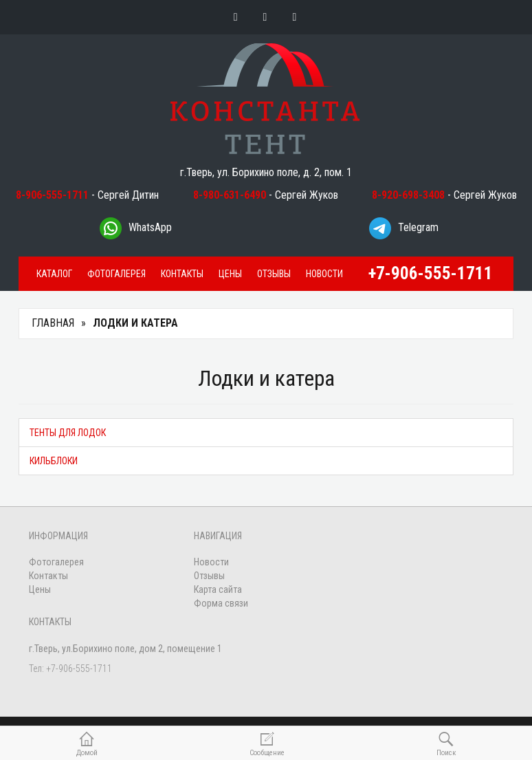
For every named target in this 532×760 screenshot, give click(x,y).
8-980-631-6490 (230, 195)
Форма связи (221, 603)
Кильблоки (54, 461)
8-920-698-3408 (408, 195)
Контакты (182, 274)
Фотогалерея (117, 274)
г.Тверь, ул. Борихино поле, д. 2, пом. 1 (266, 172)
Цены (230, 274)
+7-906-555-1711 (431, 273)
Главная (53, 323)
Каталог (54, 274)
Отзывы (274, 274)
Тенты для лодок (68, 433)
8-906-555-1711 (52, 195)
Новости (324, 274)
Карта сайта (218, 589)
